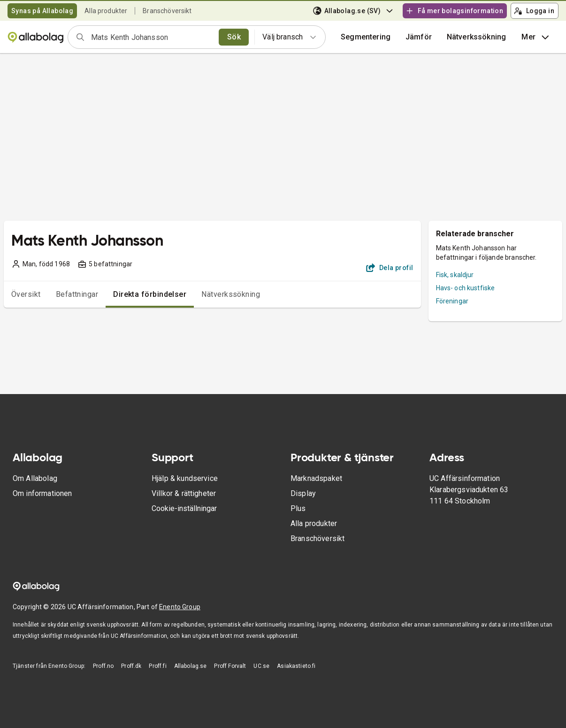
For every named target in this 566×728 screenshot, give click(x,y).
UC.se (261, 666)
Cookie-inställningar (184, 508)
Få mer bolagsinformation (454, 11)
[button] (419, 37)
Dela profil (390, 268)
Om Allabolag (35, 478)
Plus (298, 508)
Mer (536, 37)
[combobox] (152, 37)
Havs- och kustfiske (466, 288)
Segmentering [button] (366, 37)
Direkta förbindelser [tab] (150, 294)
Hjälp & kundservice (185, 478)
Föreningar (452, 301)
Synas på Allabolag (42, 11)
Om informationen (42, 493)
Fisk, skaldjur (455, 275)
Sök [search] (234, 37)
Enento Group (180, 607)
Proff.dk (131, 666)
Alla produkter (106, 11)
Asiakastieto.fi (296, 666)
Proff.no (103, 666)
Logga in (534, 11)
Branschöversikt (167, 11)
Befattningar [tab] (77, 294)
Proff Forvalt (230, 666)
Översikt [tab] (26, 294)
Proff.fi (157, 666)
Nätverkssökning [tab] (231, 294)
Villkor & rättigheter (184, 493)
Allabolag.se (191, 666)
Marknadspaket (316, 478)
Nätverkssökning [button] (476, 37)
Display (303, 493)
